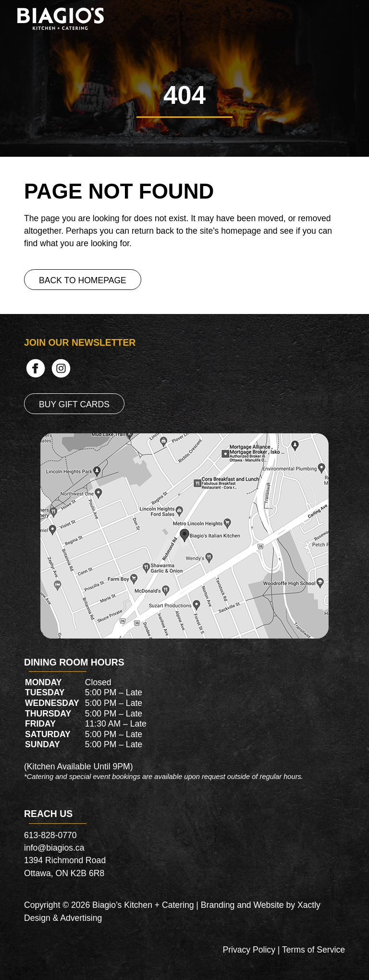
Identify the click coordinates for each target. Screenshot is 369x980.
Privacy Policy (249, 950)
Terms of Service (314, 950)
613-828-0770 (50, 835)
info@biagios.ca (54, 848)
